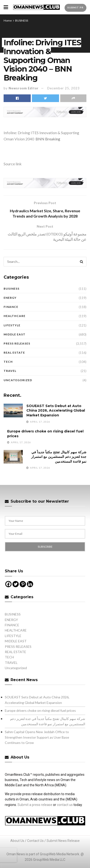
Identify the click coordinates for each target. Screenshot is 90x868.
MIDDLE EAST (15, 334)
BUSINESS (22, 20)
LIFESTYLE (12, 325)
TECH (8, 362)
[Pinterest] (23, 584)
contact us (65, 805)
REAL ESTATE (14, 353)
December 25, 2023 (63, 88)
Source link (13, 164)
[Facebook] (8, 584)
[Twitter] (16, 584)
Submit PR (75, 7)
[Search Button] (82, 262)
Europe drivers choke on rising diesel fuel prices (40, 710)
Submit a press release (35, 805)
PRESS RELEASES (17, 343)
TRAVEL (10, 371)
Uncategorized (18, 380)
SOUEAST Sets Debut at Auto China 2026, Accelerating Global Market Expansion (56, 411)
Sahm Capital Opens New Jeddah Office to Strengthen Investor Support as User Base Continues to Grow (37, 737)
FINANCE (11, 307)
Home (8, 20)
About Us (17, 841)
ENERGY (10, 298)
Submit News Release (63, 841)
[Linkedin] (30, 584)
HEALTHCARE (15, 316)
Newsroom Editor (24, 88)
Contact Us (35, 841)
